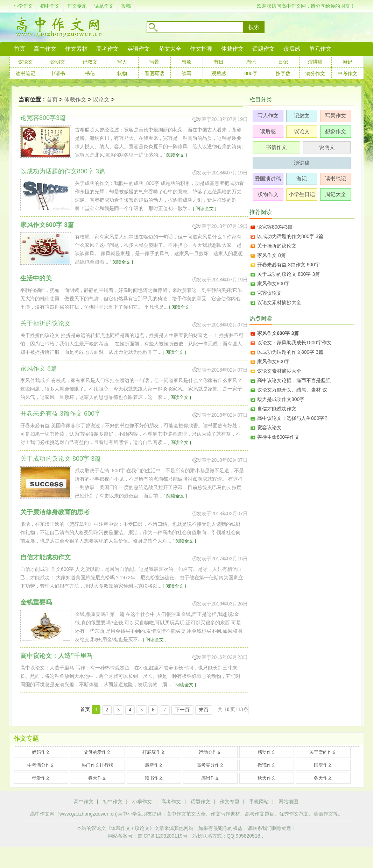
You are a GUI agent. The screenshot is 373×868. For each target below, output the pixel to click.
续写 (186, 73)
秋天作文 (267, 778)
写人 (122, 62)
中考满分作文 (41, 765)
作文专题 (77, 6)
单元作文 (320, 49)
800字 (251, 73)
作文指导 (201, 49)
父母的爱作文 (97, 752)
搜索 (254, 27)
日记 (283, 62)
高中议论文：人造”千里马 (57, 656)
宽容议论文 (269, 293)
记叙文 (90, 62)
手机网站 (259, 802)
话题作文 (104, 6)
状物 (122, 73)
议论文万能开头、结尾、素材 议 (292, 390)
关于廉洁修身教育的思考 (55, 512)
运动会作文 (210, 752)
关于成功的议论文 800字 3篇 (288, 274)
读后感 (292, 49)
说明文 (58, 62)
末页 (204, 710)
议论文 (26, 62)
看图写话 (154, 73)
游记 (347, 62)
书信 (90, 73)
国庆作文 (323, 765)
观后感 (219, 73)
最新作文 (154, 765)
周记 (251, 62)
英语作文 (139, 49)
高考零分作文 (210, 765)
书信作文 (276, 147)
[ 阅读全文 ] (175, 155)
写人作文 (268, 116)
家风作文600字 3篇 (47, 225)
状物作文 (268, 194)
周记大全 (336, 194)
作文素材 (76, 49)
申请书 (58, 73)
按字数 (283, 73)
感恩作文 (210, 778)
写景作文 (336, 116)
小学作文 (23, 6)
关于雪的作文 (323, 752)
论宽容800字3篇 (275, 227)
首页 (20, 49)
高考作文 (107, 49)
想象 (186, 62)
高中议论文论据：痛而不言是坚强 (294, 380)
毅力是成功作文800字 (281, 399)
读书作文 (154, 778)
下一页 (182, 710)
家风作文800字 (273, 284)
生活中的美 (36, 278)
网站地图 (288, 802)
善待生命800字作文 (278, 437)
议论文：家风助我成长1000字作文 (294, 343)
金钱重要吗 (36, 602)
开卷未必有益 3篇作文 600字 (288, 265)
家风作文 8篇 (272, 255)
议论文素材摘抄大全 (279, 302)
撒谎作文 (267, 765)
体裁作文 (232, 49)
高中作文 (84, 802)
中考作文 (347, 73)
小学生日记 (302, 194)
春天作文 (97, 778)
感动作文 (267, 752)
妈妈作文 (41, 752)
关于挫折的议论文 (277, 246)
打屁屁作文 (154, 752)
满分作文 (315, 73)
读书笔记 (26, 73)
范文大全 (170, 49)
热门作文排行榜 (97, 765)
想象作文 (336, 131)
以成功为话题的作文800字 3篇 (290, 236)
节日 (219, 62)
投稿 (126, 6)
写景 (154, 62)
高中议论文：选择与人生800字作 (293, 418)
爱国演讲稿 (268, 178)
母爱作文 (41, 778)
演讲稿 (315, 62)
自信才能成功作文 (45, 557)
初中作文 (50, 6)
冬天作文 (323, 778)
